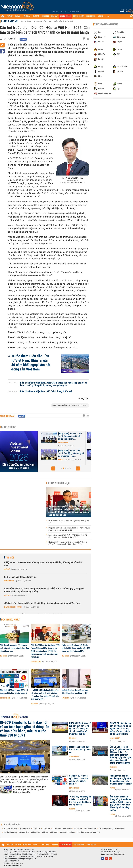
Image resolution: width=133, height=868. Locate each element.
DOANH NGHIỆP (78, 16)
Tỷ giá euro (57, 829)
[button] (53, 468)
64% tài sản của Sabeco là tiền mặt (21, 577)
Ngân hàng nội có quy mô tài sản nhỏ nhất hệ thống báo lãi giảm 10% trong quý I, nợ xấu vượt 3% (76, 648)
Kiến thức (69, 21)
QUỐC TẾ (36, 16)
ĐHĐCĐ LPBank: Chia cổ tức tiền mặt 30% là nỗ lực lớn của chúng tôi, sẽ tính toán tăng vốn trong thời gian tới (80, 729)
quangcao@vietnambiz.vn (116, 854)
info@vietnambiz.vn (16, 863)
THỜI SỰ (10, 16)
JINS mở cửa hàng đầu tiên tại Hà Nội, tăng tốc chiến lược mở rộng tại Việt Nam (42, 603)
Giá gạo (45, 832)
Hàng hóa (66, 698)
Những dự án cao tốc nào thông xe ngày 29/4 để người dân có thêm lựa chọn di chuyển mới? (121, 780)
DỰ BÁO (18, 16)
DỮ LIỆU (101, 16)
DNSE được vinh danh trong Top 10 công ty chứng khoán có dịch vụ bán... (60, 453)
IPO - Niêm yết (56, 21)
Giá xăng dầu (120, 829)
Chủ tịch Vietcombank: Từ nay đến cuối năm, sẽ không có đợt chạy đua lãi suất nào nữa (14, 648)
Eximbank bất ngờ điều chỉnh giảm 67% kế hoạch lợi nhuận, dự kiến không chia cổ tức (30, 789)
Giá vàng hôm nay (10, 829)
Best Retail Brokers (68, 832)
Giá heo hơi (67, 829)
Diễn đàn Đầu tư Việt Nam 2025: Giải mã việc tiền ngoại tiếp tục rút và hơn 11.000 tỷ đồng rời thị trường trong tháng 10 (54, 384)
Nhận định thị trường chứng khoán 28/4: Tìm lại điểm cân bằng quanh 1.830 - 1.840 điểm (68, 543)
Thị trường (26, 21)
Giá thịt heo (36, 832)
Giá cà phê (78, 829)
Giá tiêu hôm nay (90, 829)
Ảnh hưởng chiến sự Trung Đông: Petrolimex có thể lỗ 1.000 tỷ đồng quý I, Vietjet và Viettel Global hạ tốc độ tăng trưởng (44, 590)
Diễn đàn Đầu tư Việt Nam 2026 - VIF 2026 (19, 466)
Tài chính (3, 656)
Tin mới (10, 558)
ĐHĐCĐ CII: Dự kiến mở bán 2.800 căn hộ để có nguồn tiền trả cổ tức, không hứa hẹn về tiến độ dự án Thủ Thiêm (120, 729)
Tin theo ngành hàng (106, 24)
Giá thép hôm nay (10, 832)
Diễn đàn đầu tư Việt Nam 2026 (89, 832)
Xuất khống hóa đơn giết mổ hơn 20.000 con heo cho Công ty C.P (75, 692)
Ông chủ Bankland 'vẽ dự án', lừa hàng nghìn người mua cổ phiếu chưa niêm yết (69, 529)
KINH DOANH (91, 16)
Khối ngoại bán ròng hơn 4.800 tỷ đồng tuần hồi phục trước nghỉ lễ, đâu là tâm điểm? (68, 536)
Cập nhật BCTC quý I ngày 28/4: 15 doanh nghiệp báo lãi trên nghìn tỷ (14, 692)
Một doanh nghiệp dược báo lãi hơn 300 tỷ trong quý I (80, 750)
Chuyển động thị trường (13, 607)
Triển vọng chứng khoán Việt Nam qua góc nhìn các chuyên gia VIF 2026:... (59, 436)
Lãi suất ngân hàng (106, 829)
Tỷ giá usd (37, 829)
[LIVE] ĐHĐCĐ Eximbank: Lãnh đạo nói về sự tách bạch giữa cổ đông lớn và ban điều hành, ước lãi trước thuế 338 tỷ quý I (45, 695)
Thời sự (7, 595)
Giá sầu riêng (24, 832)
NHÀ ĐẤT (54, 16)
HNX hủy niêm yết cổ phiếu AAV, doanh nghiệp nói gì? (69, 522)
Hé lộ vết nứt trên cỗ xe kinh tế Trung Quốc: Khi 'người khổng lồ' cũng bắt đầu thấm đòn (44, 564)
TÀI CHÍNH (45, 16)
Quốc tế (7, 569)
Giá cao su (54, 832)
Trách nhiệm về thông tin (13, 865)
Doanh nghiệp (9, 581)
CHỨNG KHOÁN (65, 16)
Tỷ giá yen (46, 829)
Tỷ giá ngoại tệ (25, 829)
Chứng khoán (9, 21)
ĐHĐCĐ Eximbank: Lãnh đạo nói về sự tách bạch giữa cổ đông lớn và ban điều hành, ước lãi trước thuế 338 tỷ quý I (25, 729)
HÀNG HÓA (27, 16)
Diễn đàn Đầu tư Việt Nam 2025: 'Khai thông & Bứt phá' (46, 392)
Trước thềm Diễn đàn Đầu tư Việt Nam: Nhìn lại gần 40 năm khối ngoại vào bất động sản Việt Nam (31, 363)
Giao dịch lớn (40, 21)
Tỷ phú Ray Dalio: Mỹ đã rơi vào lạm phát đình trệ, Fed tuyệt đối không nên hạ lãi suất (80, 801)
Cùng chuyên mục (59, 483)
